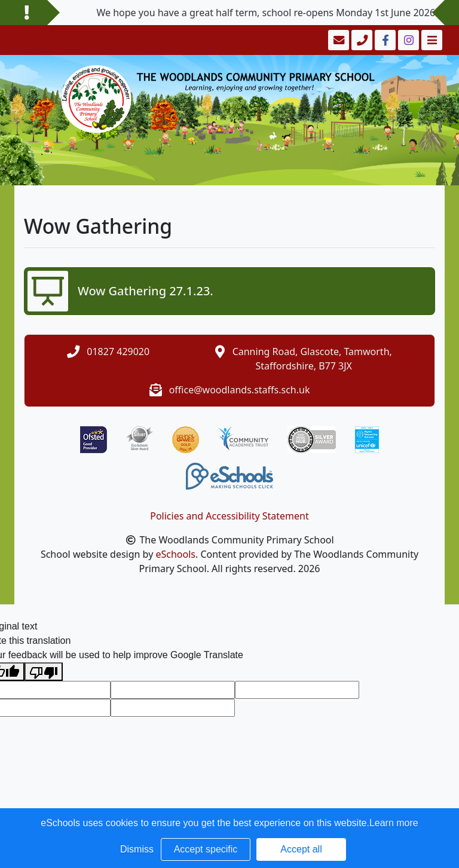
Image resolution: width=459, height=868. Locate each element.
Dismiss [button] (137, 849)
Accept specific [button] (206, 849)
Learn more (394, 823)
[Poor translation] (44, 672)
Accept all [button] (301, 849)
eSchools (175, 554)
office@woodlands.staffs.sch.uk (240, 390)
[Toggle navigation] (431, 40)
